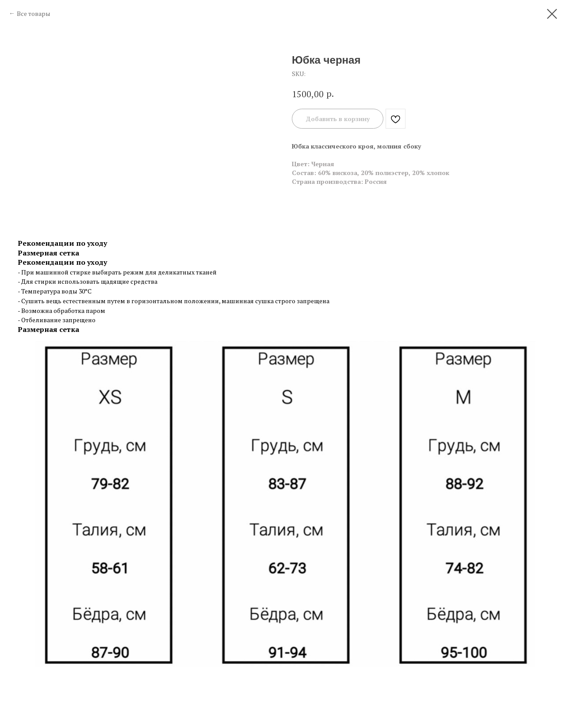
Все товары (34, 13)
